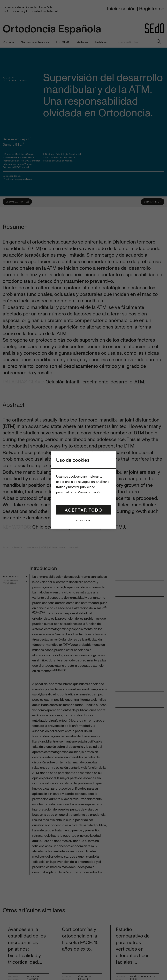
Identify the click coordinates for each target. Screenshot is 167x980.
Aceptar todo (83, 510)
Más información (89, 492)
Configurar (83, 520)
